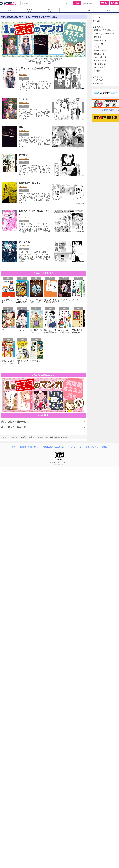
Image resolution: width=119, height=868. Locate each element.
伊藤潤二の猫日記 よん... (22, 362)
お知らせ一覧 (98, 83)
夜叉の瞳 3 (35, 361)
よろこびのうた (64, 301)
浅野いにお (24, 131)
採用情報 (23, 447)
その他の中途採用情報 (110, 110)
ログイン (104, 3)
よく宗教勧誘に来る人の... (36, 301)
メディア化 (99, 44)
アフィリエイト (73, 447)
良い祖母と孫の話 (36, 331)
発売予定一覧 (99, 54)
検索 (77, 3)
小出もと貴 (24, 245)
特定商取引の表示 (47, 447)
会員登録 (114, 3)
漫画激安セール (100, 40)
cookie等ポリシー (60, 447)
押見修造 (23, 75)
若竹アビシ (24, 217)
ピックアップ (98, 27)
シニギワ (20, 330)
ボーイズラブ (99, 67)
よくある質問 (98, 77)
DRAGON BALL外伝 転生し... (22, 302)
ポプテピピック (8, 301)
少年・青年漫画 (100, 61)
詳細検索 (98, 71)
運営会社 (15, 447)
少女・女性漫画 (100, 57)
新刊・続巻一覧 (100, 50)
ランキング (99, 47)
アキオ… (76, 300)
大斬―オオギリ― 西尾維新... (8, 363)
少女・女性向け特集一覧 (14, 422)
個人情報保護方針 (33, 447)
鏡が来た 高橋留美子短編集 (50, 333)
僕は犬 (5, 330)
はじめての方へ (99, 80)
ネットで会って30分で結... (64, 331)
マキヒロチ (24, 159)
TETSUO (23, 187)
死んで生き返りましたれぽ (50, 301)
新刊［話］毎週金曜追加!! (104, 34)
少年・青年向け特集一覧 (14, 427)
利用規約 (104, 447)
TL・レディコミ (100, 64)
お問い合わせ (95, 447)
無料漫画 (98, 37)
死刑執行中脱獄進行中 (78, 331)
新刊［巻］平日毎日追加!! (104, 30)
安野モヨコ (24, 103)
